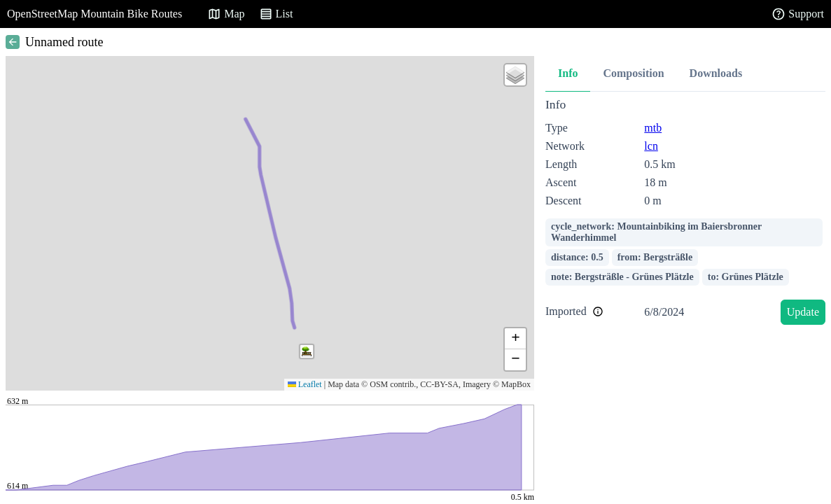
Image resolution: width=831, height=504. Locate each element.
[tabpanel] (685, 214)
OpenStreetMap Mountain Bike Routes (95, 14)
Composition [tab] (633, 73)
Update (803, 312)
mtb (653, 128)
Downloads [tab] (716, 73)
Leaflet (305, 384)
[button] (307, 351)
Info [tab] (568, 73)
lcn (651, 146)
